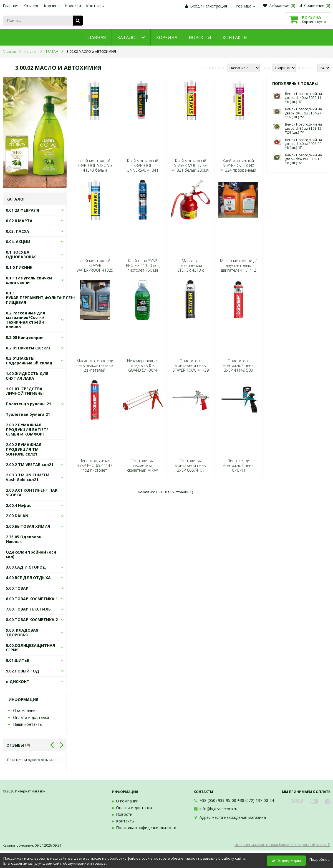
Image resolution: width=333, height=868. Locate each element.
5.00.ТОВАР (17, 588)
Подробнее (320, 859)
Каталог (31, 6)
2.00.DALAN (17, 516)
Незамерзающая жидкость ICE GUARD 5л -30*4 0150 (143, 368)
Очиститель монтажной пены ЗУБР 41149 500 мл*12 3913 (238, 368)
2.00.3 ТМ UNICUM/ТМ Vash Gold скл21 (28, 477)
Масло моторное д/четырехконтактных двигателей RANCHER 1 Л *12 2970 (95, 370)
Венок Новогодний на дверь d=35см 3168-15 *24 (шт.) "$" (303, 128)
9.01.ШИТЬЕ (17, 660)
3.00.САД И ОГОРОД (26, 567)
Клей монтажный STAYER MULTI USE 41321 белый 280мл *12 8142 (191, 168)
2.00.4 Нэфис (19, 505)
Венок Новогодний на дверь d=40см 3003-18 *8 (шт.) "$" (303, 159)
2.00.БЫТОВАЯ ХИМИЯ (28, 526)
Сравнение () (314, 5)
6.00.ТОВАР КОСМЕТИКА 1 (32, 599)
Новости (73, 6)
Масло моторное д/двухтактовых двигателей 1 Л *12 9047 (238, 268)
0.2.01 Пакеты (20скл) (28, 348)
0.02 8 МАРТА (19, 221)
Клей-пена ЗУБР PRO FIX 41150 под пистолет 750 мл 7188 (143, 268)
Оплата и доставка (31, 717)
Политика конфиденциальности (146, 828)
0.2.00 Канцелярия (25, 337)
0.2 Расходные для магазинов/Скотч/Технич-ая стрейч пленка (25, 320)
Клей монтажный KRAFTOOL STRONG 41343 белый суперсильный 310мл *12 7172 (95, 170)
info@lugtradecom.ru (218, 809)
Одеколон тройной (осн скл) (31, 554)
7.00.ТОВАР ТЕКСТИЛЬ (28, 609)
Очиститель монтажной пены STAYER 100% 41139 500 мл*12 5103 (191, 368)
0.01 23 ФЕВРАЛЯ (22, 210)
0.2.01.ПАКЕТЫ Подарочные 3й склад (29, 361)
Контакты (95, 6)
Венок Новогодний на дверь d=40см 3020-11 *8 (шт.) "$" (303, 98)
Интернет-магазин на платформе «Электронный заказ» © (282, 845)
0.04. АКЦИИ (18, 242)
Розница (246, 6)
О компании (24, 710)
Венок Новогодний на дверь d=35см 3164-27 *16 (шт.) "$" (303, 113)
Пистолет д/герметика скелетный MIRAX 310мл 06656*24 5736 (143, 470)
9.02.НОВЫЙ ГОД (22, 671)
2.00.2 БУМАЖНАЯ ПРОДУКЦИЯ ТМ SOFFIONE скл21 (24, 449)
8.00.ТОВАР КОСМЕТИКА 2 (32, 620)
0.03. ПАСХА (17, 231)
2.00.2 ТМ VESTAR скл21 (30, 465)
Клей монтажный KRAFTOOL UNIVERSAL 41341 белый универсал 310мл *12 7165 (143, 170)
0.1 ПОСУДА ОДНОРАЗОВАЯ (21, 254)
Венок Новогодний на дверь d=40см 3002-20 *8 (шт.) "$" (303, 144)
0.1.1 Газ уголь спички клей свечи (29, 280)
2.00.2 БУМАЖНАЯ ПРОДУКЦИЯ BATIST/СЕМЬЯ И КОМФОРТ (27, 430)
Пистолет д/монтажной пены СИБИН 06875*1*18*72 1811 (238, 470)
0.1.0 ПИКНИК (19, 267)
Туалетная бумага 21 (28, 414)
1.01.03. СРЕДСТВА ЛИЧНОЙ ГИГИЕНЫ (25, 391)
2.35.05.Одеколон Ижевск (24, 539)
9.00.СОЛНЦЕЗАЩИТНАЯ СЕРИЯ (30, 648)
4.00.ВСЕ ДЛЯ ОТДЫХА (28, 578)
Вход (195, 6)
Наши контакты (28, 724)
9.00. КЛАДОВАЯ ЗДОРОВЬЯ (22, 632)
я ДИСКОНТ (18, 681)
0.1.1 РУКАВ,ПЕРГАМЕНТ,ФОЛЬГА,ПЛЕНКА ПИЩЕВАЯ (42, 298)
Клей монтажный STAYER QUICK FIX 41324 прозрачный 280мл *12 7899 (238, 168)
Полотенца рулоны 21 (28, 404)
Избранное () (279, 5)
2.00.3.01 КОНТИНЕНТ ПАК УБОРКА (32, 492)
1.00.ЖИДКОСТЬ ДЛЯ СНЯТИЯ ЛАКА (27, 376)
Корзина (52, 6)
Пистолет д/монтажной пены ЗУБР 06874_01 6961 (191, 468)
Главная (11, 6)
